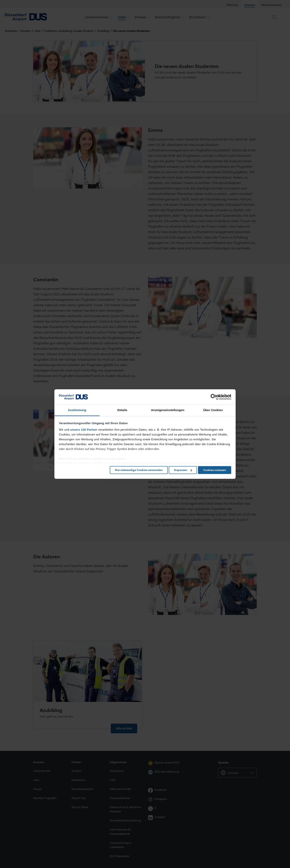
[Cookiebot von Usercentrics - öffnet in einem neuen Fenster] (214, 397)
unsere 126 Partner (84, 430)
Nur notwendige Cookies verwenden (139, 470)
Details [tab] (122, 410)
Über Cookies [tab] (213, 410)
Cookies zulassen (215, 470)
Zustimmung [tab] (77, 410)
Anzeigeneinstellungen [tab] (168, 410)
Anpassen (183, 470)
